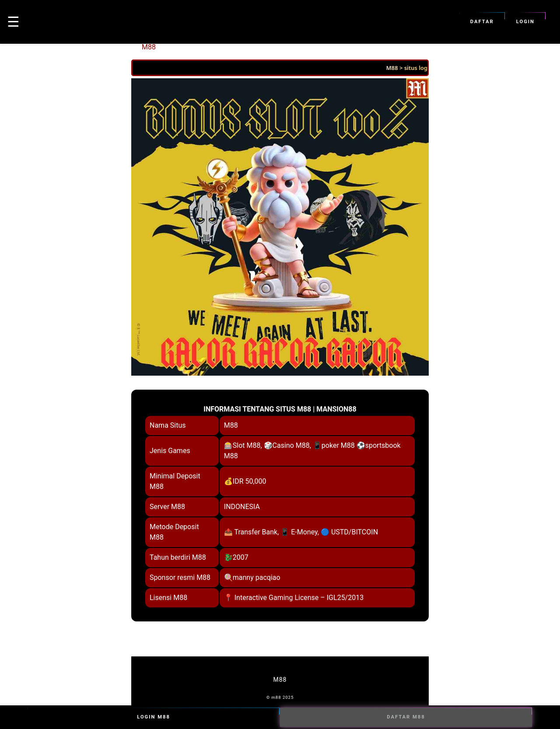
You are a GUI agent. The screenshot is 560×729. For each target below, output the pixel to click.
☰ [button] (13, 22)
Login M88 (154, 717)
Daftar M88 (406, 717)
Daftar (482, 22)
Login (525, 22)
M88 (149, 47)
